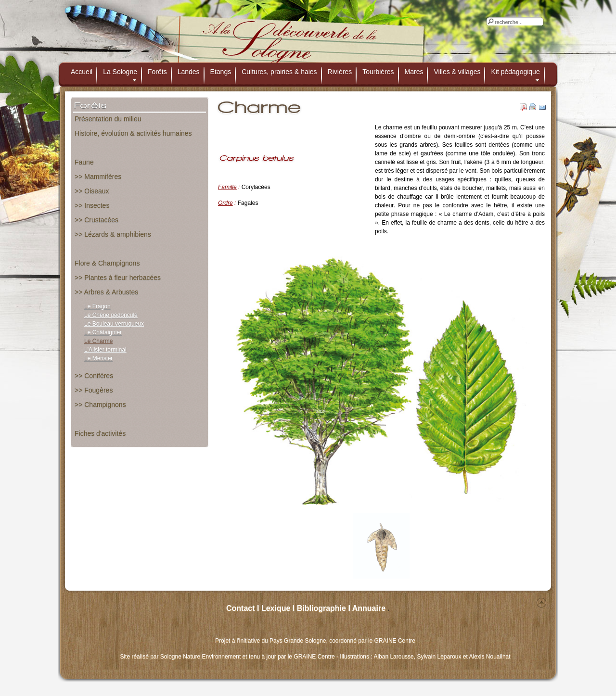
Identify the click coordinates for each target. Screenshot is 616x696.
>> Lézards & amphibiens (113, 234)
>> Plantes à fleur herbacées (118, 278)
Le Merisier (98, 358)
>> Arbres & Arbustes (106, 292)
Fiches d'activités (100, 433)
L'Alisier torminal (105, 350)
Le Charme (98, 341)
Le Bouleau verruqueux (114, 324)
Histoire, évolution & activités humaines (133, 133)
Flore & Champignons (107, 263)
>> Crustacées (96, 220)
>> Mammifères (98, 177)
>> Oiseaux (92, 191)
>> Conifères (94, 376)
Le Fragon (97, 306)
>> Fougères (94, 390)
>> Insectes (92, 205)
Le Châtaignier (103, 332)
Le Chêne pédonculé (111, 315)
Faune (84, 162)
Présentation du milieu (108, 119)
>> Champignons (100, 405)
